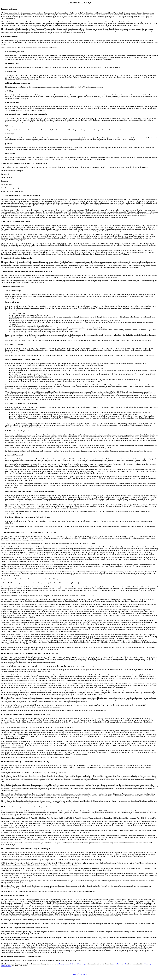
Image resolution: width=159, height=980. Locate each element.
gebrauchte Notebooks (120, 964)
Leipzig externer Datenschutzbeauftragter (73, 964)
